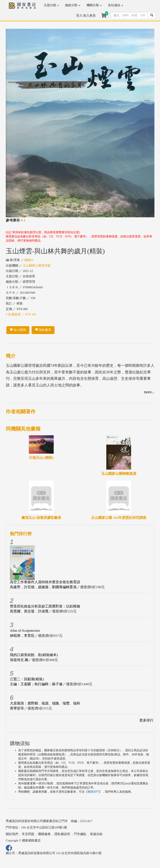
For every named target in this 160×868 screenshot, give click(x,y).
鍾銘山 (29, 260)
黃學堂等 (17, 708)
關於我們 (12, 834)
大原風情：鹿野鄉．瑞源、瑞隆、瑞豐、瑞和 (45, 703)
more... (149, 392)
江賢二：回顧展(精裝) (27, 679)
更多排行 (146, 720)
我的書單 (43, 330)
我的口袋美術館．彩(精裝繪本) (34, 655)
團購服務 (44, 834)
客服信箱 (96, 834)
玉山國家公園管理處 (37, 266)
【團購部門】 (93, 792)
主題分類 (51, 5)
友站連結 (116, 5)
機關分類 (94, 5)
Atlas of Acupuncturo (25, 631)
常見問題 (28, 834)
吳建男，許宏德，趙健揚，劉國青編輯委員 (43, 587)
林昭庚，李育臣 (22, 636)
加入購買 (18, 330)
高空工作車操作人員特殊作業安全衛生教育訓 (45, 582)
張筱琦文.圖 (19, 660)
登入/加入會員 (86, 16)
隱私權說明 (62, 834)
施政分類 (73, 5)
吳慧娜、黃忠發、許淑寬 (29, 611)
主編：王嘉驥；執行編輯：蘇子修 (36, 684)
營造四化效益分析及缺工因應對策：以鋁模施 (45, 606)
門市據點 (80, 834)
